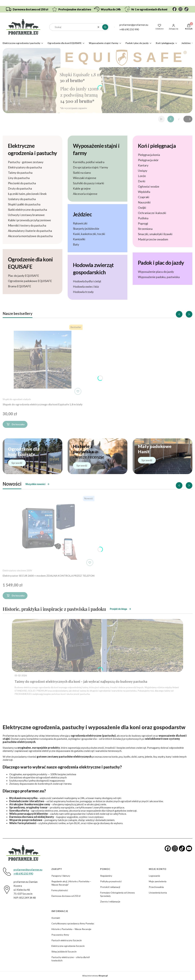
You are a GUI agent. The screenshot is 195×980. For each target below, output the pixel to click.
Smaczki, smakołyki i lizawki (155, 234)
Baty (76, 244)
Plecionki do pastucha (22, 183)
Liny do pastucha (19, 178)
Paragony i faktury (61, 876)
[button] (105, 27)
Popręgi (143, 223)
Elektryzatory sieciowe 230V (17, 570)
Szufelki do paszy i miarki (88, 183)
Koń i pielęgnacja (157, 146)
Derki (142, 181)
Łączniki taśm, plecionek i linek (27, 194)
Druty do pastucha (20, 188)
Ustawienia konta (158, 893)
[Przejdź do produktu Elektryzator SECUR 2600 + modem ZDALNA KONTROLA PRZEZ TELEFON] (49, 531)
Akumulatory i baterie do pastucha (30, 231)
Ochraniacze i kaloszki (152, 213)
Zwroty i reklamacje (110, 901)
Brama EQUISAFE (20, 286)
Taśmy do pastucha (20, 173)
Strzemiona (145, 229)
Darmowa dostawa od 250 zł (66, 896)
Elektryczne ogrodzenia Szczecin (68, 946)
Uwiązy (143, 171)
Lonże (142, 176)
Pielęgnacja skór (148, 160)
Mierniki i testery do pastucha (27, 225)
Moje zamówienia (158, 881)
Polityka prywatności (111, 881)
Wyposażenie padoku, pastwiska (159, 277)
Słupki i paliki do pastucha (24, 204)
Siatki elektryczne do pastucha (27, 210)
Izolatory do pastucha (22, 199)
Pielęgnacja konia (149, 155)
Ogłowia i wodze (149, 186)
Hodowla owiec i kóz (86, 286)
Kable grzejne (82, 188)
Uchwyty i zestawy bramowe (26, 215)
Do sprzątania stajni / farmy (90, 167)
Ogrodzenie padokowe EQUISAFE (30, 281)
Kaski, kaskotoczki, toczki (89, 234)
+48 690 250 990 (129, 29)
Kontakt (56, 918)
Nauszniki (144, 202)
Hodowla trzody (83, 292)
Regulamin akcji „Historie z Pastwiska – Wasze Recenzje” (71, 883)
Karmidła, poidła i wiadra (89, 162)
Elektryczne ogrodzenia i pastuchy (32, 149)
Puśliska (143, 218)
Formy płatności (60, 890)
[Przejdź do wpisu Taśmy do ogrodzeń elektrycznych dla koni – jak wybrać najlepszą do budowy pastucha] (97, 645)
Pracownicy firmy (60, 935)
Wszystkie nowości (37, 484)
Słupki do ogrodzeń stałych (17, 399)
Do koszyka (15, 425)
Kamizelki (79, 239)
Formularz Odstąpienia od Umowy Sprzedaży (118, 894)
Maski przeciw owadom (153, 239)
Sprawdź (17, 463)
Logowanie (154, 876)
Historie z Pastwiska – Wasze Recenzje (71, 929)
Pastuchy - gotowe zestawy (26, 162)
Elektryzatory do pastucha (25, 167)
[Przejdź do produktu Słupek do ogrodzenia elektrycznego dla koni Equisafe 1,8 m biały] (43, 360)
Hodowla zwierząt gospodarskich (93, 269)
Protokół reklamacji (110, 887)
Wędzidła (144, 192)
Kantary (143, 165)
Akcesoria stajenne (85, 194)
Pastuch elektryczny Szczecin (67, 940)
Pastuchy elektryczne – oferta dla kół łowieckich (71, 959)
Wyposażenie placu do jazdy (156, 272)
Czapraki (144, 197)
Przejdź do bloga (121, 609)
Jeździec (82, 214)
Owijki (142, 208)
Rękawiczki (80, 223)
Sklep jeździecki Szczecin (64, 952)
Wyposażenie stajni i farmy (96, 149)
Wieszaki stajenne (85, 178)
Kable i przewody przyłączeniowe (29, 220)
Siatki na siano (82, 173)
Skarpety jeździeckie (86, 229)
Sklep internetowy (95, 976)
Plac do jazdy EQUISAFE (23, 276)
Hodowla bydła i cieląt (87, 281)
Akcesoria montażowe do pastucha (30, 236)
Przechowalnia (156, 887)
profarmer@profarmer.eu (134, 25)
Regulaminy (106, 876)
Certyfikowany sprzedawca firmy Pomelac (73, 923)
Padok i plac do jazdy (161, 263)
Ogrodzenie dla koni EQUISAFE (30, 263)
